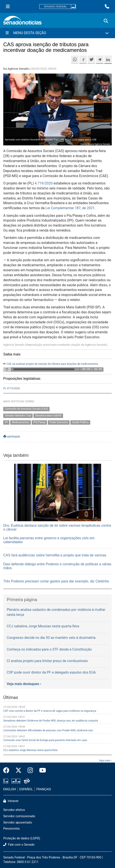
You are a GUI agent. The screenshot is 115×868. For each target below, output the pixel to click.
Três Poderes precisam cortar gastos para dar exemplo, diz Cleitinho (56, 581)
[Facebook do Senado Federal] (8, 771)
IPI (6, 422)
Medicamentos (21, 422)
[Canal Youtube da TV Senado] (41, 771)
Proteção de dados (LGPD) (22, 838)
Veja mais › (105, 761)
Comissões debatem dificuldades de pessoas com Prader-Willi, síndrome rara (48, 730)
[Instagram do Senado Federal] (30, 771)
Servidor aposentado (18, 823)
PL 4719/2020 (12, 388)
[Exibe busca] (106, 21)
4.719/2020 (44, 183)
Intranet (11, 801)
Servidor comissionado (19, 816)
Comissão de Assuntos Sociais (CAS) (26, 409)
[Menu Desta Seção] (57, 33)
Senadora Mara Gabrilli (48, 416)
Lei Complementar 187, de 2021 (70, 208)
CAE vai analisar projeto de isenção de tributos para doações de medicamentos (52, 364)
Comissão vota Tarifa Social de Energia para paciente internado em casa (45, 740)
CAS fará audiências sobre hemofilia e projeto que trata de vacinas (55, 555)
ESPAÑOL (26, 789)
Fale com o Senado (19, 845)
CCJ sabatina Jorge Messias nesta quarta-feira (30, 750)
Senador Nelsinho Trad (18, 416)
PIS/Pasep (39, 422)
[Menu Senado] (8, 7)
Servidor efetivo (14, 810)
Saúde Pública (80, 422)
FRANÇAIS (44, 789)
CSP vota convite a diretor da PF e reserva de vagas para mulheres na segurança (50, 711)
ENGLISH (10, 789)
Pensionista (11, 829)
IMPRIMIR (12, 437)
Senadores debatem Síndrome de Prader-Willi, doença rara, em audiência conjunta (51, 721)
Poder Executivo (59, 422)
